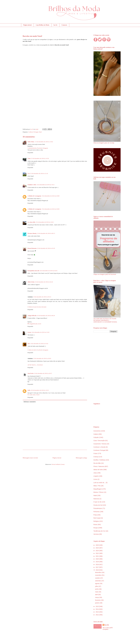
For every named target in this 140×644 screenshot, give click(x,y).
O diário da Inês (32, 350)
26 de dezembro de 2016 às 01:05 (46, 248)
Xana (29, 158)
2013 (97, 612)
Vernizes (96, 534)
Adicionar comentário (29, 402)
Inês (29, 344)
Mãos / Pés (97, 486)
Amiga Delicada (32, 316)
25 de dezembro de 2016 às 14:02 (44, 142)
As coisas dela (31, 222)
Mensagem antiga (81, 458)
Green (29, 332)
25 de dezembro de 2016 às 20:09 (50, 209)
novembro (98, 575)
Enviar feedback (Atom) (58, 464)
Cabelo (96, 434)
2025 (97, 545)
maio (97, 592)
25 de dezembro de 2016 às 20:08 (50, 196)
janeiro (97, 603)
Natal (40, 132)
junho (97, 589)
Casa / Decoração (99, 441)
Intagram (46, 148)
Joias (95, 473)
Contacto (64, 25)
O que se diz (97, 502)
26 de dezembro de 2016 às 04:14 (42, 297)
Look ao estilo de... (99, 483)
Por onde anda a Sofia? (34, 395)
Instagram (46, 350)
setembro (98, 581)
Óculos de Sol (98, 505)
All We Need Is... (32, 365)
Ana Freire (31, 373)
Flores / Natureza (99, 466)
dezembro (98, 572)
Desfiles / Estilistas (99, 460)
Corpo (95, 453)
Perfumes (97, 512)
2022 (97, 553)
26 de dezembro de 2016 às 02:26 (44, 282)
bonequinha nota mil (33, 271)
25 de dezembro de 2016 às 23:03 (45, 222)
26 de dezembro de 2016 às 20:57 (43, 373)
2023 (97, 551)
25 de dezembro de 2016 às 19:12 (46, 185)
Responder (30, 153)
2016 (97, 570)
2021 (97, 556)
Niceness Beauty (32, 233)
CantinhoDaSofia (32, 148)
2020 (97, 559)
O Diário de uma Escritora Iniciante (37, 307)
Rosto (95, 525)
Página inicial (27, 25)
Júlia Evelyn (31, 282)
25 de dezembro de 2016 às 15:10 (39, 173)
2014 (97, 609)
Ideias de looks (98, 470)
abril (97, 595)
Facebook (40, 148)
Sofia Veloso (31, 142)
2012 (97, 615)
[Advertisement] (105, 368)
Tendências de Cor (99, 531)
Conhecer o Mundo (100, 447)
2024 (97, 548)
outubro (98, 578)
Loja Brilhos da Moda (43, 25)
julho (97, 586)
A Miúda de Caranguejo (34, 196)
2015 (97, 606)
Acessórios (97, 431)
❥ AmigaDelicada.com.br (34, 324)
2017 (97, 567)
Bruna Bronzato (32, 248)
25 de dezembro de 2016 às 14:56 (40, 158)
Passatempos (98, 508)
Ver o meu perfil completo (108, 628)
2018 (97, 565)
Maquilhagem (98, 489)
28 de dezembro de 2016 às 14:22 (40, 390)
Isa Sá (55, 25)
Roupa (96, 528)
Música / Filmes (98, 492)
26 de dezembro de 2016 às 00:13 (46, 233)
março (97, 597)
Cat (29, 173)
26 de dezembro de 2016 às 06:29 (46, 316)
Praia (95, 515)
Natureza (96, 499)
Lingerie (96, 476)
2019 (97, 562)
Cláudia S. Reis (32, 185)
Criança (96, 457)
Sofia (29, 390)
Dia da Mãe (97, 463)
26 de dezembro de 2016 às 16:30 (40, 332)
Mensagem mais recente (30, 458)
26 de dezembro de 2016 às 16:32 (39, 344)
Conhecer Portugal (33, 132)
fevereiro (98, 600)
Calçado (96, 437)
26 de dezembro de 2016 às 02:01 (49, 271)
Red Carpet (97, 518)
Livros (95, 479)
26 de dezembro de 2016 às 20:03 (42, 358)
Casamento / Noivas (100, 444)
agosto (97, 583)
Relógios (96, 521)
